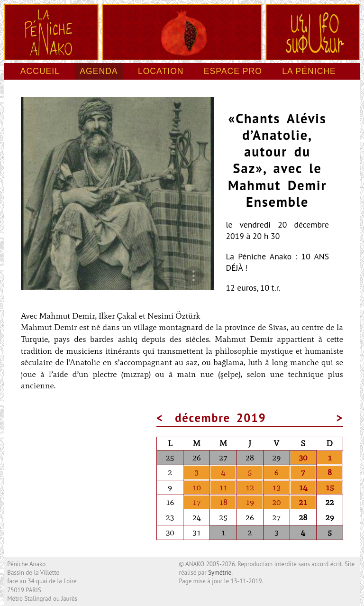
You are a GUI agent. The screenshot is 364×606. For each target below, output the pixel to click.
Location (161, 71)
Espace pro (233, 71)
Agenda (99, 71)
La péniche (309, 71)
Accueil (40, 71)
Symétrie (220, 573)
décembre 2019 (220, 418)
